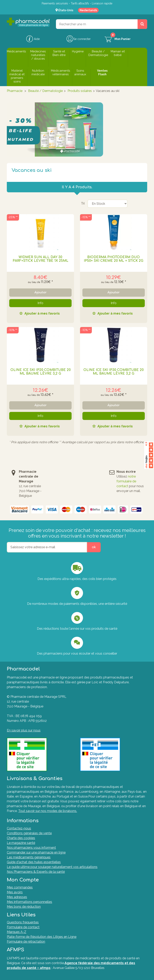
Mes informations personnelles (29, 902)
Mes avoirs (15, 892)
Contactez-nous (19, 828)
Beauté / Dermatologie (45, 91)
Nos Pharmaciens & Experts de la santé (36, 872)
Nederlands (88, 10)
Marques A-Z (17, 932)
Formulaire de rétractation (26, 942)
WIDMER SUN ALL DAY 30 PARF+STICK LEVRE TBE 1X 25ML (41, 259)
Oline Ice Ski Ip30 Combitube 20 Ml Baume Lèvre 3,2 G (113, 372)
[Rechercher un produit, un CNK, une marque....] (142, 24)
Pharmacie (15, 91)
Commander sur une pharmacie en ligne (36, 852)
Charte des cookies (21, 838)
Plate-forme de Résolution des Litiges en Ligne (42, 937)
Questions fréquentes (23, 922)
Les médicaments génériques (29, 857)
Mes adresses (17, 897)
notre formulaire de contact (126, 481)
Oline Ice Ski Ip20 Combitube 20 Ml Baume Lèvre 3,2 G (41, 372)
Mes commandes (20, 887)
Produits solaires (80, 91)
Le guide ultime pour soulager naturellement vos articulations (52, 867)
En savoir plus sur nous (24, 730)
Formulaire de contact (23, 927)
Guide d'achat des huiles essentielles (34, 862)
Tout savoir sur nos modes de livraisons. (48, 811)
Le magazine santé (21, 843)
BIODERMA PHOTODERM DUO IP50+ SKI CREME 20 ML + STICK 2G (114, 259)
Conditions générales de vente (29, 833)
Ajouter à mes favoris (42, 314)
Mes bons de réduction (24, 907)
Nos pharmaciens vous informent (31, 848)
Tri (83, 204)
